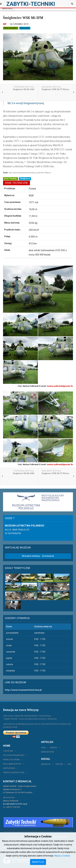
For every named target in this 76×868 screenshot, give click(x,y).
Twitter (59, 764)
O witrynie (8, 751)
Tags (43, 748)
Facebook (46, 764)
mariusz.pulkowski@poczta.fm (60, 386)
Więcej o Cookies (62, 856)
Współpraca (9, 768)
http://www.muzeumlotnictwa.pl (23, 690)
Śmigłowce (7, 8)
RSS (69, 764)
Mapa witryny (48, 752)
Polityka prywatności (14, 755)
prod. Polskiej (11, 28)
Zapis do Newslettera (14, 773)
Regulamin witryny (12, 764)
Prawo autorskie (11, 760)
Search (54, 748)
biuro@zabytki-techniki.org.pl (15, 804)
